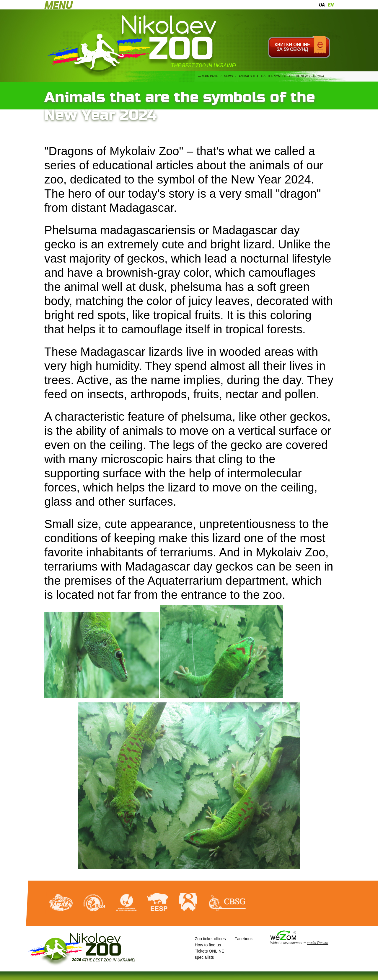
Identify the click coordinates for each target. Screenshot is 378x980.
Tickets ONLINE (210, 951)
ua (322, 5)
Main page (210, 76)
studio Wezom (317, 943)
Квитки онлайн (299, 47)
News (228, 76)
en (331, 5)
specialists (205, 957)
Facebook (243, 939)
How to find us (208, 945)
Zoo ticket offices (210, 939)
